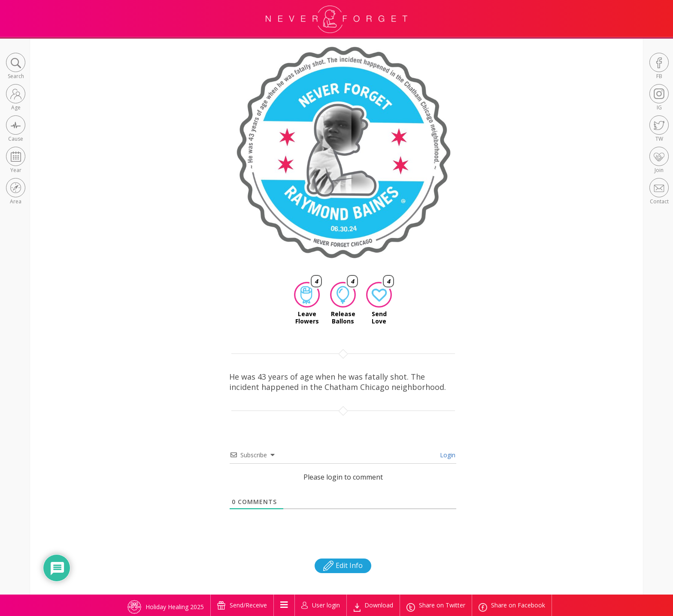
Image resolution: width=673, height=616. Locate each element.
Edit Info (343, 565)
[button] (16, 67)
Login (447, 455)
